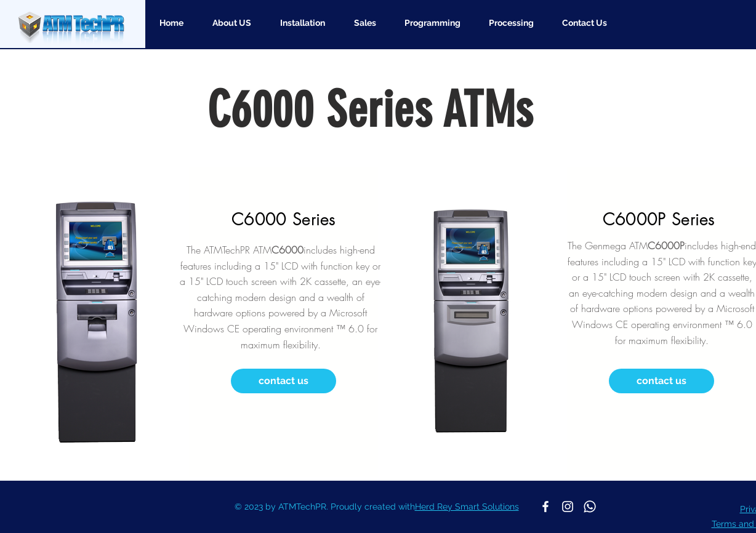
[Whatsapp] (590, 507)
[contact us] (283, 381)
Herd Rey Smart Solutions (467, 507)
